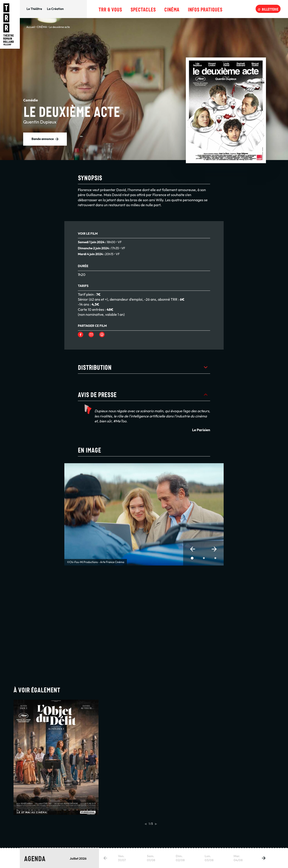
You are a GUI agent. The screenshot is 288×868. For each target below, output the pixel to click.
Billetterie (270, 9)
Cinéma (172, 9)
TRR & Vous (110, 9)
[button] (193, 549)
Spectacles (143, 9)
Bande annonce (43, 139)
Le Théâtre (34, 9)
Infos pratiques (205, 9)
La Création (55, 9)
